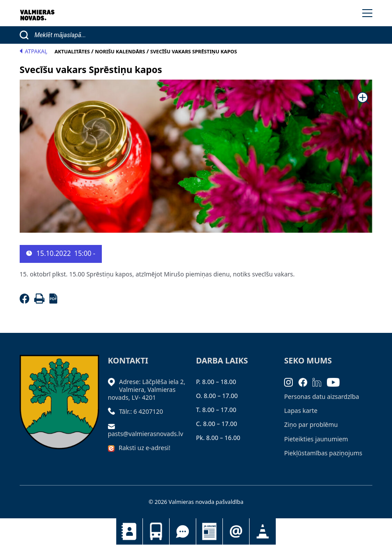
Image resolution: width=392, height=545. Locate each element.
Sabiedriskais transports (156, 531)
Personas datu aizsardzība (321, 397)
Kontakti (129, 531)
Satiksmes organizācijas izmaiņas (263, 531)
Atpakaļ (34, 51)
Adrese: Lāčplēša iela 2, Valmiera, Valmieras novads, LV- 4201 (147, 390)
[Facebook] (26, 301)
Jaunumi (209, 531)
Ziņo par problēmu (311, 424)
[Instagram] (291, 382)
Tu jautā (183, 531)
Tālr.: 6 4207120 (141, 411)
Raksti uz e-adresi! (144, 448)
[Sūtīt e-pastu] (114, 425)
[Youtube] (336, 382)
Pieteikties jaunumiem (236, 531)
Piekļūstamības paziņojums (323, 453)
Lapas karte (301, 410)
